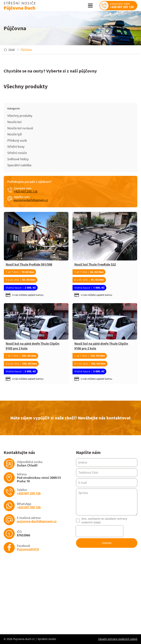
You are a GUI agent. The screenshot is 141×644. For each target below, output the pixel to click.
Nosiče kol (14, 122)
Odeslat (107, 543)
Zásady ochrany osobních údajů (118, 639)
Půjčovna (26, 49)
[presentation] (100, 531)
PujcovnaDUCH (28, 549)
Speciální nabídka (19, 165)
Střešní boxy (16, 147)
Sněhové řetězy (18, 159)
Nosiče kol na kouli (20, 128)
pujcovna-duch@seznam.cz (31, 200)
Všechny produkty (20, 116)
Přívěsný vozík (17, 141)
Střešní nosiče (17, 153)
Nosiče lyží (15, 134)
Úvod (12, 49)
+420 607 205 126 (26, 191)
